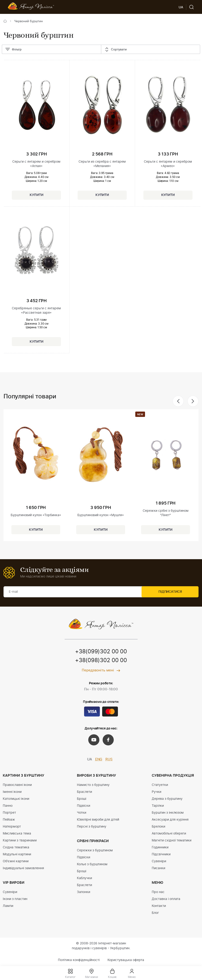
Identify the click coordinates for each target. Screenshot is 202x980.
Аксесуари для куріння (170, 820)
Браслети (84, 792)
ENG (99, 760)
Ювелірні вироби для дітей (98, 820)
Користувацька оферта (126, 960)
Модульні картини (17, 854)
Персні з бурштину (92, 827)
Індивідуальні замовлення (23, 868)
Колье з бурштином (92, 864)
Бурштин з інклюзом (168, 813)
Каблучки (84, 878)
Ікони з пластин (15, 899)
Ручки (156, 792)
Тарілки (158, 806)
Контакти (159, 906)
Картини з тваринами (20, 840)
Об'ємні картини (16, 861)
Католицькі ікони (16, 799)
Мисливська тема (17, 834)
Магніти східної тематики (172, 840)
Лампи (8, 906)
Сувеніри (10, 892)
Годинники (160, 847)
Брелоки (158, 827)
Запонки (84, 892)
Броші (82, 799)
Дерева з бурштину (167, 799)
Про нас (158, 892)
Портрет (9, 813)
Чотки (82, 813)
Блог (155, 913)
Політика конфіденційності (79, 960)
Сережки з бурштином (95, 850)
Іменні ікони (12, 792)
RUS (109, 760)
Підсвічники (161, 854)
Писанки (158, 868)
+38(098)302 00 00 (101, 661)
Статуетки (160, 785)
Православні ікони (17, 785)
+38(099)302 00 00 (101, 652)
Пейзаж (9, 820)
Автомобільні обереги (169, 834)
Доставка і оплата (166, 899)
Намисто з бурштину (93, 785)
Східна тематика (16, 847)
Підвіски (84, 806)
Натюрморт (12, 827)
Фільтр (13, 50)
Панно (8, 806)
